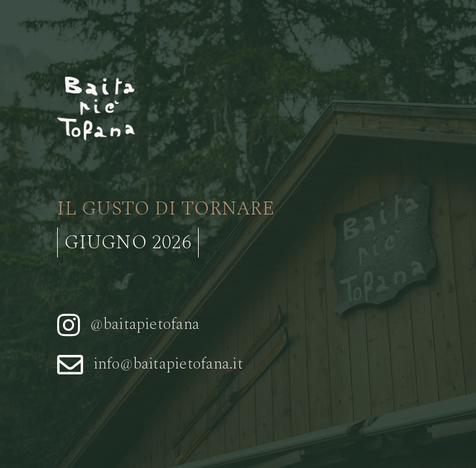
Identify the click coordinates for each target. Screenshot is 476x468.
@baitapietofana (145, 324)
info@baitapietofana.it (168, 364)
